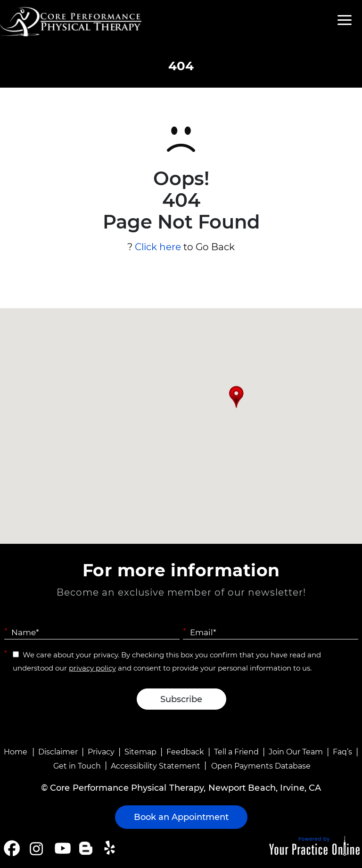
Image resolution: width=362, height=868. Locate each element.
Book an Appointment (181, 817)
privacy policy (92, 668)
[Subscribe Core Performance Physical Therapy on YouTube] (62, 848)
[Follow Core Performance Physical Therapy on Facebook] (12, 848)
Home (16, 752)
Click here (158, 247)
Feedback (185, 752)
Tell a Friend (236, 752)
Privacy (101, 752)
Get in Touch (77, 766)
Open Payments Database (261, 766)
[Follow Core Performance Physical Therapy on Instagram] (36, 848)
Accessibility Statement (156, 766)
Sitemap (140, 752)
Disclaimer (58, 752)
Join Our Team (296, 752)
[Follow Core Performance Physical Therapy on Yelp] (111, 848)
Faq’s (342, 752)
